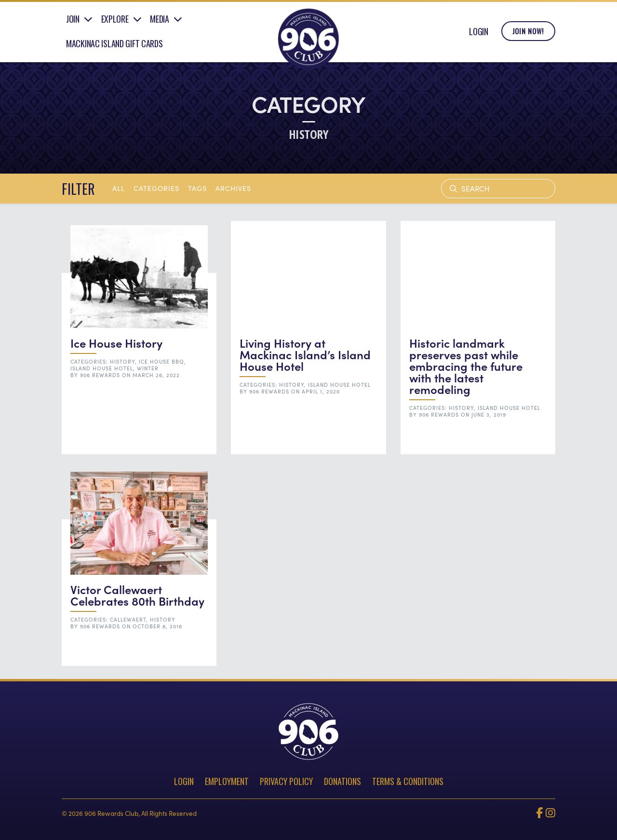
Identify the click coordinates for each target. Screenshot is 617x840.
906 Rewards (100, 375)
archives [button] (233, 188)
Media (160, 21)
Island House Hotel (102, 368)
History (122, 361)
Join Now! (528, 33)
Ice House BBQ (161, 361)
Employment (227, 781)
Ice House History (116, 343)
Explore (115, 21)
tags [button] (197, 188)
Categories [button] (156, 188)
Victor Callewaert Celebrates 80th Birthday (137, 595)
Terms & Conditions (408, 781)
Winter (148, 368)
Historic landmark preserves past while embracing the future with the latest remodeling (466, 366)
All (119, 188)
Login (479, 33)
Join (73, 21)
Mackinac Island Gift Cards (114, 45)
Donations (342, 781)
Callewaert (128, 619)
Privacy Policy (286, 781)
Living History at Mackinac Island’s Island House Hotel (305, 354)
